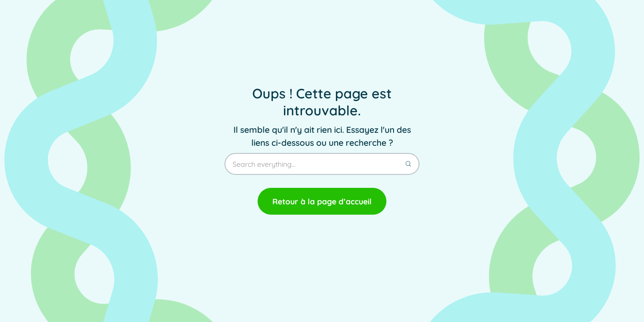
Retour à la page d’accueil (322, 201)
